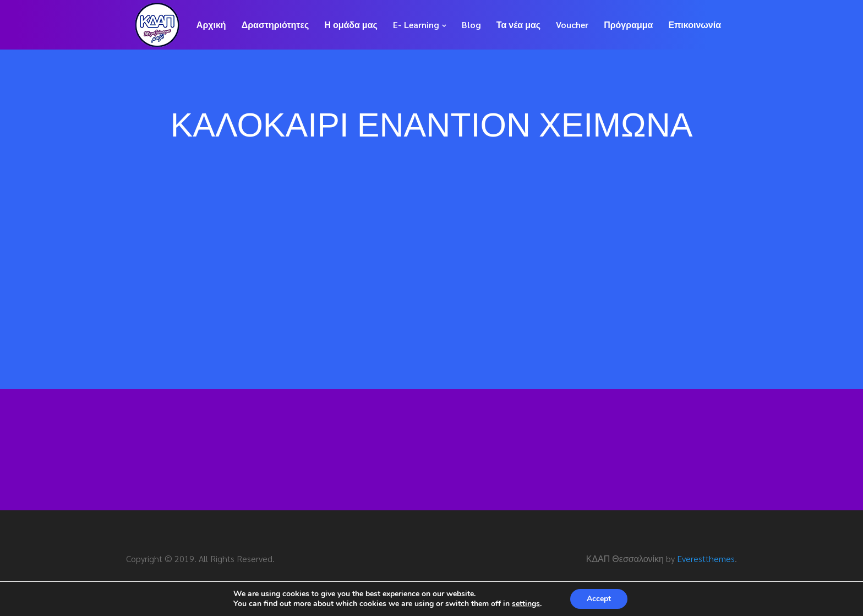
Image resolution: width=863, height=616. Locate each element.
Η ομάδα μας (351, 24)
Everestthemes (706, 558)
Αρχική (211, 24)
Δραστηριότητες (275, 24)
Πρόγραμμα (628, 24)
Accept (599, 599)
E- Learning (416, 24)
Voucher (572, 24)
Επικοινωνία (695, 24)
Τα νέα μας (518, 24)
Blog (471, 24)
